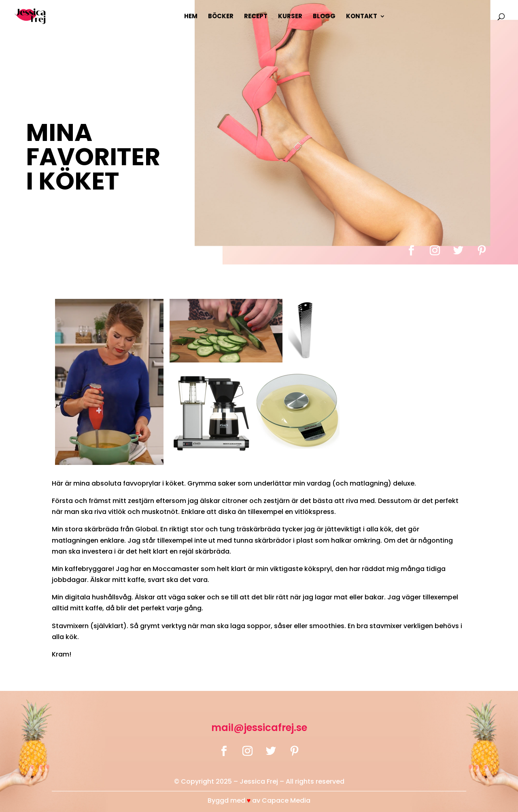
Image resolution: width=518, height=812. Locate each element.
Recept (256, 17)
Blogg (324, 17)
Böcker (221, 17)
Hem (191, 17)
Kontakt (362, 17)
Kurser (290, 17)
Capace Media (286, 800)
